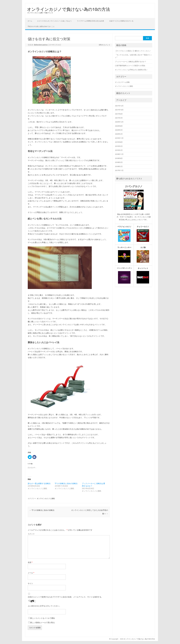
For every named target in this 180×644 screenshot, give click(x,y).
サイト (30, 583)
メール (31, 573)
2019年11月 (119, 138)
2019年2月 (119, 150)
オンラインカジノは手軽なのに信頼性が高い (131, 70)
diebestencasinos (41, 45)
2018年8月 (119, 158)
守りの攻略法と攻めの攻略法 (66, 483)
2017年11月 (119, 170)
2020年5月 (119, 130)
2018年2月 (119, 166)
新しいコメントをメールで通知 (42, 618)
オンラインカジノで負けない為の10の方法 (68, 9)
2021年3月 (119, 118)
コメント (31, 534)
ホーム (30, 21)
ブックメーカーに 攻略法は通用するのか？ (131, 62)
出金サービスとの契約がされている (121, 21)
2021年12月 (119, 106)
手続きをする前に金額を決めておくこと (41, 26)
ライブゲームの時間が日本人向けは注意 (90, 21)
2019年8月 (119, 142)
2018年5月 (119, 162)
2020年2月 (119, 134)
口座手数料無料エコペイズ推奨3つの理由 (130, 66)
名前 (30, 562)
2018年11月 (119, 154)
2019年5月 (119, 146)
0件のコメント (105, 45)
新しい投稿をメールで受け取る (42, 623)
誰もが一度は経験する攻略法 (39, 483)
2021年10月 (119, 110)
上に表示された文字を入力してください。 (44, 606)
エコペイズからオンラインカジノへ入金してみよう (54, 21)
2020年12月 (119, 122)
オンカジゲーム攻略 (122, 82)
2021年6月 (119, 114)
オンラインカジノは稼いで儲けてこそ (40, 13)
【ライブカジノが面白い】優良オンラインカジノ (133, 51)
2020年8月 (119, 126)
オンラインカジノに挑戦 (46, 498)
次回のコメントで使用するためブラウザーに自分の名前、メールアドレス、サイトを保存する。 (65, 597)
